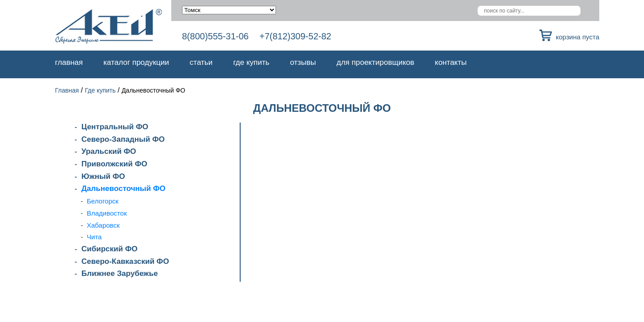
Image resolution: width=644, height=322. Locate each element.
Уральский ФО (109, 151)
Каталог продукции (136, 62)
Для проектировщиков (376, 62)
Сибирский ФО (109, 249)
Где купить (251, 62)
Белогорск (103, 201)
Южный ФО (103, 176)
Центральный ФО (115, 127)
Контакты (451, 62)
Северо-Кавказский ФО (125, 261)
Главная (69, 62)
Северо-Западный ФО (123, 139)
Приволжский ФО (114, 164)
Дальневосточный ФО (123, 189)
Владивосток (107, 213)
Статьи (201, 62)
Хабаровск (103, 225)
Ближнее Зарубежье (120, 273)
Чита (94, 237)
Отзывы (303, 62)
